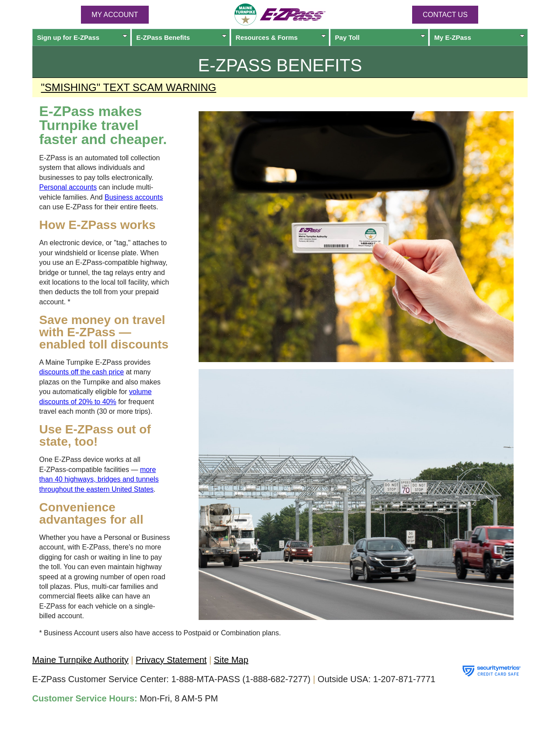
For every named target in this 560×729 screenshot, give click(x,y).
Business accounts (134, 197)
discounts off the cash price (82, 372)
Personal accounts (68, 187)
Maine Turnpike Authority (80, 660)
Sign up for (82, 37)
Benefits (182, 37)
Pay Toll (380, 37)
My (480, 37)
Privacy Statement (171, 660)
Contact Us (445, 15)
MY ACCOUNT (115, 15)
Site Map (231, 660)
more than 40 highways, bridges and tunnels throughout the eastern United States (99, 479)
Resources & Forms (281, 37)
